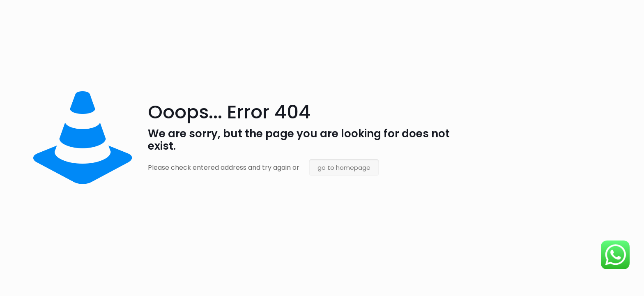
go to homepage (344, 168)
